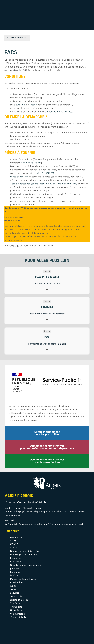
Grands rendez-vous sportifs (26, 565)
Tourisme (15, 603)
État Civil (47, 271)
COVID (14, 544)
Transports (16, 607)
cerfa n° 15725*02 (45, 173)
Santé (13, 589)
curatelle (21, 105)
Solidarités (16, 596)
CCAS (13, 541)
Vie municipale (18, 614)
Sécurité (15, 593)
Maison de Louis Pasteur (24, 579)
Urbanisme (16, 610)
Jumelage (15, 572)
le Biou (14, 575)
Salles (13, 586)
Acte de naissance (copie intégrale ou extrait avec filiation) (44, 184)
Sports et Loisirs (19, 600)
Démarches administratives (25, 551)
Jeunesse (15, 568)
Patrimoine (16, 582)
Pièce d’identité (19, 177)
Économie (16, 558)
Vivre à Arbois (18, 617)
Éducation (16, 561)
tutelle (33, 105)
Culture (14, 548)
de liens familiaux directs (59, 112)
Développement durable (23, 554)
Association (17, 537)
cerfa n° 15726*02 (31, 163)
